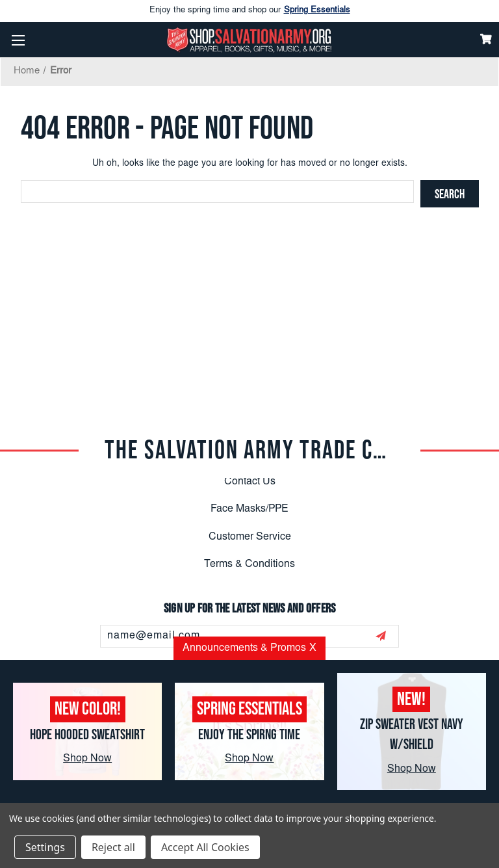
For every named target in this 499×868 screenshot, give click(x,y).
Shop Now (87, 759)
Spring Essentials (317, 11)
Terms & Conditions (249, 564)
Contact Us (250, 482)
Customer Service (250, 537)
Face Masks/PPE (249, 509)
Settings (45, 847)
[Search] (450, 194)
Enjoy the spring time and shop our (250, 11)
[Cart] (486, 39)
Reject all (113, 847)
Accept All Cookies (205, 847)
